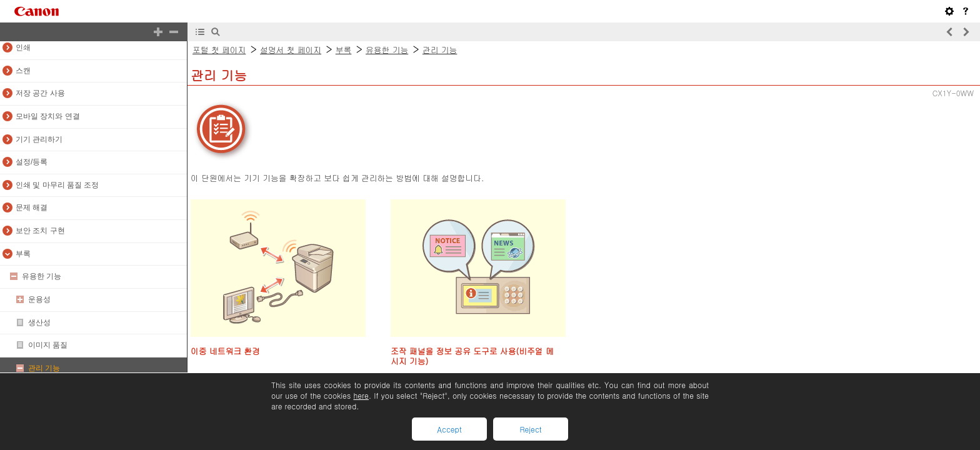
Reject (530, 429)
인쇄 (23, 47)
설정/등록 (32, 162)
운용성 (39, 299)
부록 (23, 254)
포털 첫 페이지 (219, 50)
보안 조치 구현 (40, 231)
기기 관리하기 (39, 139)
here (361, 395)
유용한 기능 (42, 276)
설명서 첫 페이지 (291, 50)
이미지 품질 (48, 345)
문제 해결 (32, 207)
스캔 (23, 71)
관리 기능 (44, 368)
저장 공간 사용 (40, 93)
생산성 (39, 322)
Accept (449, 429)
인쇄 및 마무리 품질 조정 (57, 185)
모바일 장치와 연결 (48, 116)
